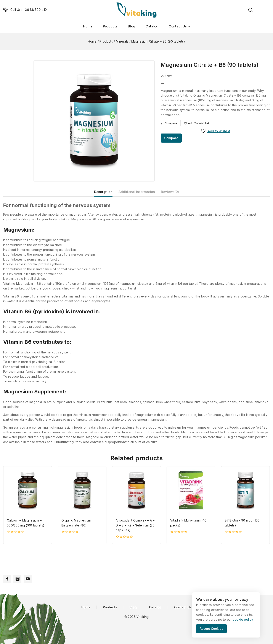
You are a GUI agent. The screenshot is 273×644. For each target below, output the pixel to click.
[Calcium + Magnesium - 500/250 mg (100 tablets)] (28, 495)
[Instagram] (18, 579)
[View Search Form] (248, 10)
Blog (132, 26)
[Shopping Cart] (268, 10)
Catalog (152, 26)
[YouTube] (29, 579)
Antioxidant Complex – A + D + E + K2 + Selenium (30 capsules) (135, 530)
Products (110, 26)
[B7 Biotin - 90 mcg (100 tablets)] (245, 495)
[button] (16, 79)
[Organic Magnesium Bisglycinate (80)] (82, 495)
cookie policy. (243, 619)
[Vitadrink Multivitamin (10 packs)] (191, 495)
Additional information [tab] (137, 194)
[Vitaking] (136, 10)
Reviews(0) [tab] (173, 194)
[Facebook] (8, 579)
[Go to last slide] (16, 63)
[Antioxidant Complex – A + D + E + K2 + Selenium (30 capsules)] (136, 495)
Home (88, 26)
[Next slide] (16, 179)
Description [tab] (100, 194)
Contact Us (183, 607)
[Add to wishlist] (201, 124)
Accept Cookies (213, 629)
